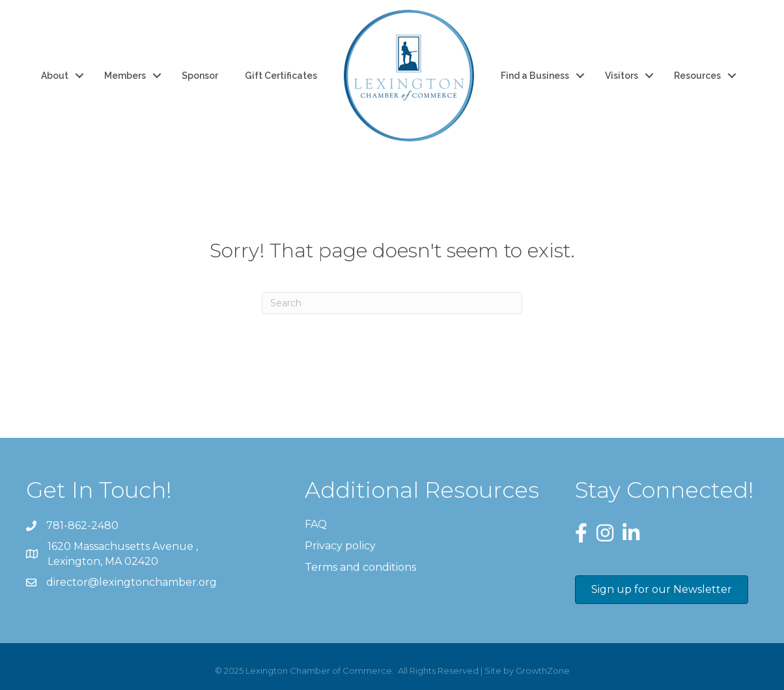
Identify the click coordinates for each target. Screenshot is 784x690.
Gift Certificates (281, 76)
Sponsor (200, 76)
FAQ (316, 524)
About (55, 76)
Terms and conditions (360, 567)
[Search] (392, 303)
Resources (697, 76)
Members (125, 76)
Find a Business (535, 76)
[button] (662, 590)
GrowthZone (543, 670)
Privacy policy (340, 546)
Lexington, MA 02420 (124, 553)
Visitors (622, 76)
